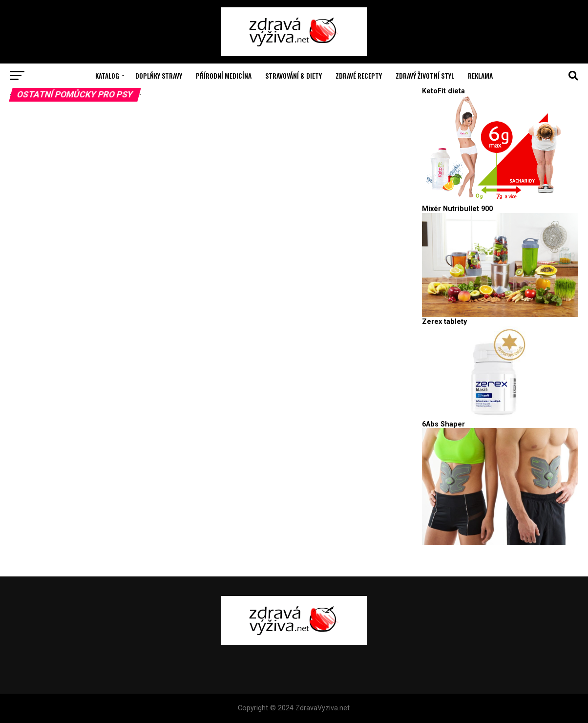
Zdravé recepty (359, 75)
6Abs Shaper (443, 424)
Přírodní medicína (224, 75)
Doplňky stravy (159, 75)
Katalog (107, 75)
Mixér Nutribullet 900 (457, 209)
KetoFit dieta (443, 91)
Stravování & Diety (294, 75)
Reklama (480, 75)
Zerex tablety (444, 322)
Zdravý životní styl (425, 75)
